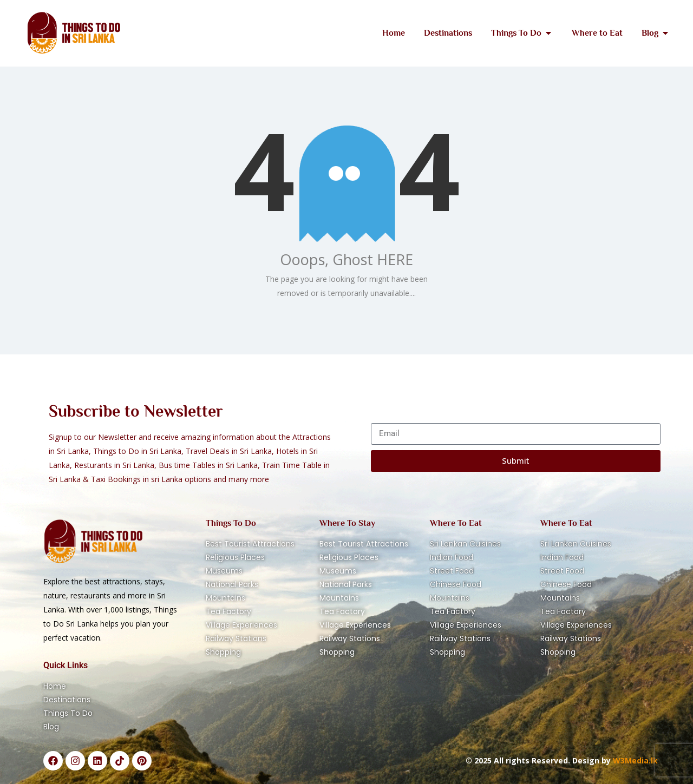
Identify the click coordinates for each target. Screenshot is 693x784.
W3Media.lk (634, 760)
